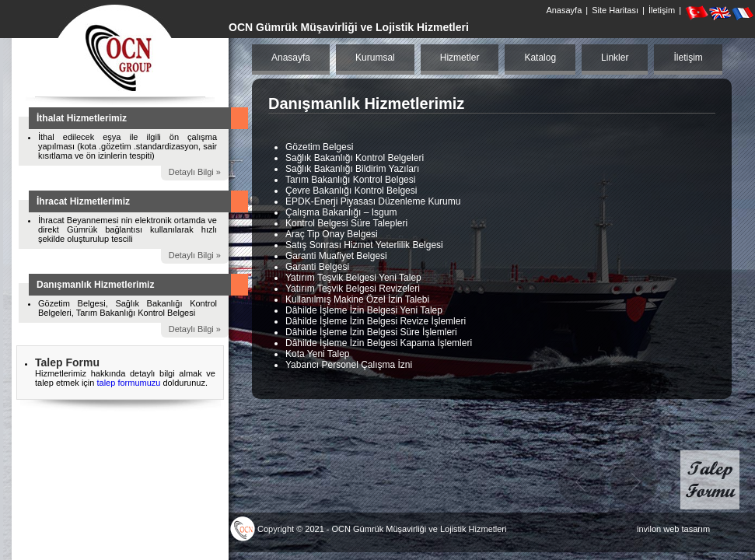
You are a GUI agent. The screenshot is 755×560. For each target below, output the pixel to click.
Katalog (540, 58)
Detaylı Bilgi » (195, 172)
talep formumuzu (129, 383)
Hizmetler (460, 58)
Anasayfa (564, 10)
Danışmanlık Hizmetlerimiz (95, 285)
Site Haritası (615, 10)
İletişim (662, 10)
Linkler (615, 58)
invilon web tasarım (673, 529)
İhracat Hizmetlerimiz (83, 201)
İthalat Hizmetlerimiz (82, 118)
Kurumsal (375, 58)
